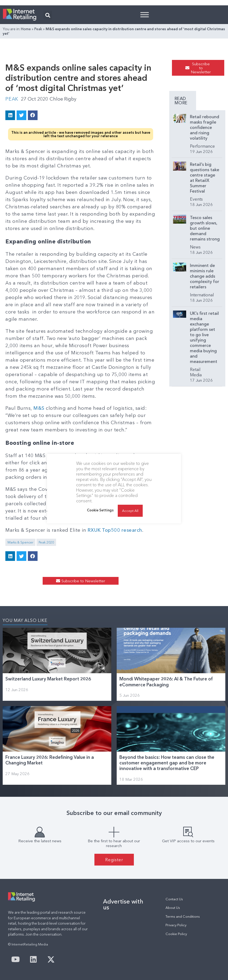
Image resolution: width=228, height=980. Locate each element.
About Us (173, 908)
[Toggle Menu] (145, 15)
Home (26, 29)
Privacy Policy (176, 925)
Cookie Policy (176, 934)
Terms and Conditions (183, 916)
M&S (39, 408)
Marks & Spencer (20, 542)
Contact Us (174, 899)
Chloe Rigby (64, 99)
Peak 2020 (46, 542)
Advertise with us (123, 904)
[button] (48, 15)
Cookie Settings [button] (100, 510)
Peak (38, 29)
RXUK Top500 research (115, 530)
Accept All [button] (130, 511)
